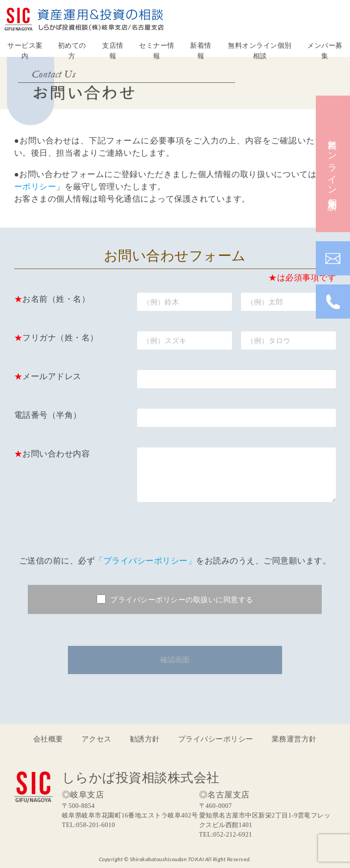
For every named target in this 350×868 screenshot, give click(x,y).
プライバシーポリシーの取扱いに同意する (175, 599)
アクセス (97, 739)
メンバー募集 (325, 50)
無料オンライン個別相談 (260, 50)
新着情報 (201, 50)
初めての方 (72, 50)
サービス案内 (25, 50)
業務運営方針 (294, 739)
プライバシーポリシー (216, 739)
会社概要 (48, 739)
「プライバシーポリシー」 (145, 560)
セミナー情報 (157, 50)
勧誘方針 (145, 739)
